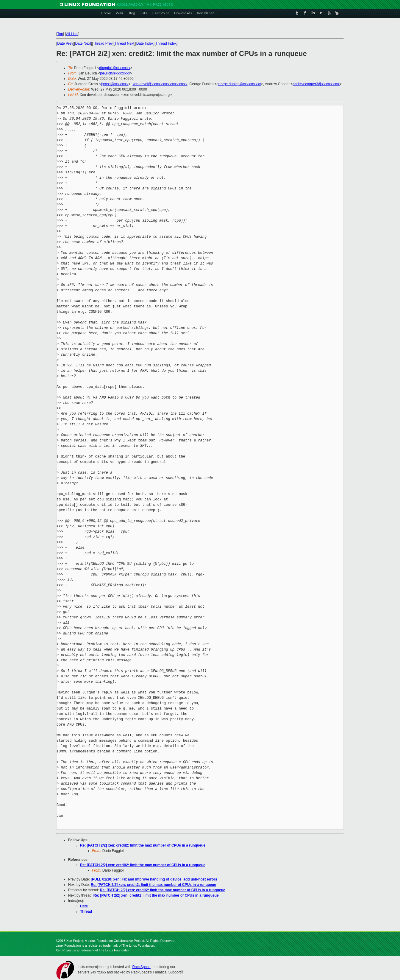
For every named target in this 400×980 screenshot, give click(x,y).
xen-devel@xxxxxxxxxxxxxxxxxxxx (160, 84)
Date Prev (65, 43)
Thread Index (166, 43)
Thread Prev (103, 43)
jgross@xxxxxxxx (115, 84)
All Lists (72, 34)
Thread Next (124, 43)
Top (60, 34)
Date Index (145, 43)
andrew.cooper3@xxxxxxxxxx (316, 84)
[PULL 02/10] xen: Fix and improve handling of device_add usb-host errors (154, 879)
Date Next (83, 43)
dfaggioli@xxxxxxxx (115, 68)
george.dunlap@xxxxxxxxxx (239, 84)
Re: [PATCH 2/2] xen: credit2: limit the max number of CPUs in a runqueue (143, 845)
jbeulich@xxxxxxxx (115, 73)
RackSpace (141, 967)
